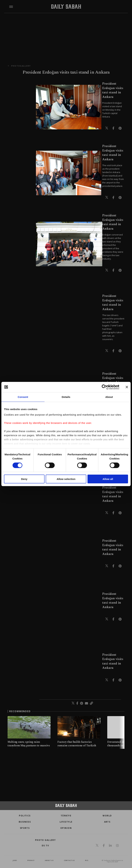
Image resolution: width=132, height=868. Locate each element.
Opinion (66, 828)
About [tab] (109, 397)
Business (25, 822)
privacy (31, 860)
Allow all (108, 479)
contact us (69, 860)
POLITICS (25, 816)
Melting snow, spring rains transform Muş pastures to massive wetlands (29, 746)
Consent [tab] (23, 397)
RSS (87, 860)
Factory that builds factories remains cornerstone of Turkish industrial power (77, 746)
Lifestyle (66, 822)
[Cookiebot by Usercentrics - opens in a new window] (104, 387)
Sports (25, 828)
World (107, 816)
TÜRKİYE (66, 816)
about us (49, 860)
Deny (24, 479)
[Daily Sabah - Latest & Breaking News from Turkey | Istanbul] (66, 7)
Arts (107, 822)
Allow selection (66, 479)
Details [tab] (66, 397)
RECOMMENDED (20, 711)
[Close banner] (127, 387)
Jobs (15, 860)
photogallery (21, 66)
